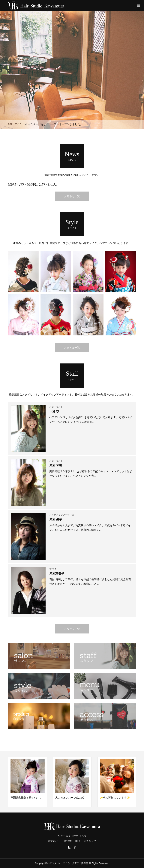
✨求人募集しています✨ (115, 798)
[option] (72, 70)
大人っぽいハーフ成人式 (70, 798)
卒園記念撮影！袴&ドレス (26, 798)
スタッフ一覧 (72, 629)
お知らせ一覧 (72, 196)
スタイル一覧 (72, 348)
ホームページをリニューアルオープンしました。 (54, 124)
